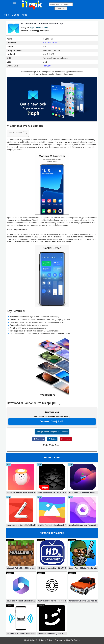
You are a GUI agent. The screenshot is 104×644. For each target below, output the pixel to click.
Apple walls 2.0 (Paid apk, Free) (82, 492)
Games (15, 15)
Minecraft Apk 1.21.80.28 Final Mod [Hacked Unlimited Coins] (21, 568)
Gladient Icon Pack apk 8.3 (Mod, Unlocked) (21, 492)
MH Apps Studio (50, 43)
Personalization (42, 28)
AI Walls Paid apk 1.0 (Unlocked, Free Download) (52, 525)
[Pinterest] (66, 439)
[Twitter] (52, 439)
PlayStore (47, 66)
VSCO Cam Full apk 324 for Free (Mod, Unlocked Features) (52, 601)
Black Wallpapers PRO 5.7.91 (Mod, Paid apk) (52, 492)
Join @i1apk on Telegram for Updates (52, 432)
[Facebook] (39, 439)
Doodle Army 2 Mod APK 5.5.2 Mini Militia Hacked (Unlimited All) (83, 568)
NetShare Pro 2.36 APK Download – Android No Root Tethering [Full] (21, 634)
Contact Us (60, 640)
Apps (24, 15)
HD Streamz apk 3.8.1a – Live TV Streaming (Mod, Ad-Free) (52, 568)
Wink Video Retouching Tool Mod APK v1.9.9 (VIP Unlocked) (52, 634)
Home (6, 15)
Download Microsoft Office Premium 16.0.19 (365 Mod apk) (21, 601)
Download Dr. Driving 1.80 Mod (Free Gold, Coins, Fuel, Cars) (83, 601)
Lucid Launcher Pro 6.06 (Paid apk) (21, 525)
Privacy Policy (46, 640)
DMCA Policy (73, 640)
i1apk (27, 640)
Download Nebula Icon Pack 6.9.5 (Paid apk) (83, 525)
